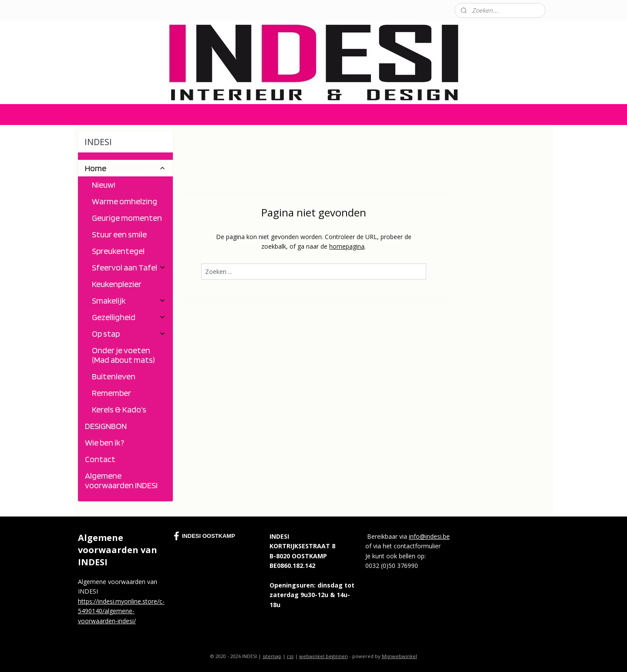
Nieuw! (104, 185)
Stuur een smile (119, 234)
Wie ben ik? (104, 442)
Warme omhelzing (125, 201)
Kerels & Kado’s (119, 409)
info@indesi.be (429, 536)
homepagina (347, 246)
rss (290, 656)
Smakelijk (129, 301)
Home (125, 168)
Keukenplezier (117, 284)
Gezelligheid (129, 317)
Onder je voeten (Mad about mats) (123, 355)
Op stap (129, 334)
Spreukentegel (118, 251)
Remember (111, 393)
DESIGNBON (106, 426)
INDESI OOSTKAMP (204, 536)
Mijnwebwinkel (399, 656)
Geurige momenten (127, 218)
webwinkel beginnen (324, 656)
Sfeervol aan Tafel (129, 267)
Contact (85, 10)
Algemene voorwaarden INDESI (121, 480)
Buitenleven (114, 376)
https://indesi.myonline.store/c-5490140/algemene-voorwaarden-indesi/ (121, 611)
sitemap (272, 656)
